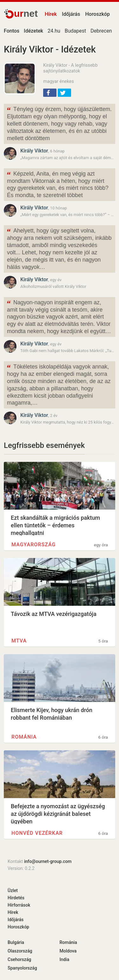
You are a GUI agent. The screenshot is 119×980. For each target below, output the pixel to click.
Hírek (51, 14)
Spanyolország (22, 968)
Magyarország (34, 545)
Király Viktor (34, 151)
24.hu (54, 31)
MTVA (19, 641)
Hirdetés (16, 898)
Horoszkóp (97, 14)
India (65, 959)
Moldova (68, 951)
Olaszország (20, 951)
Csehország (19, 959)
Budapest (75, 31)
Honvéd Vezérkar (37, 833)
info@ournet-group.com (48, 861)
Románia (24, 737)
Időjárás (71, 14)
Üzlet (13, 890)
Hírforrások (19, 905)
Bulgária (16, 942)
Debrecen (101, 31)
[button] (50, 93)
